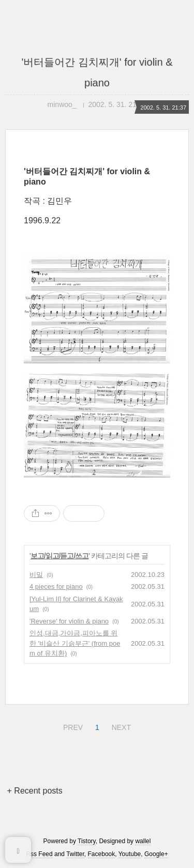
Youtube (130, 854)
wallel (143, 841)
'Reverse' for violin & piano (69, 621)
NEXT (120, 726)
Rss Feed (39, 854)
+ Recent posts (35, 791)
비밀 (36, 575)
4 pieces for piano (56, 587)
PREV (72, 726)
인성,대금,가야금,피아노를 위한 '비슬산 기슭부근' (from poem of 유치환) (75, 643)
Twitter (75, 854)
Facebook (102, 854)
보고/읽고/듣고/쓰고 (60, 556)
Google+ (156, 854)
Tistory (87, 841)
